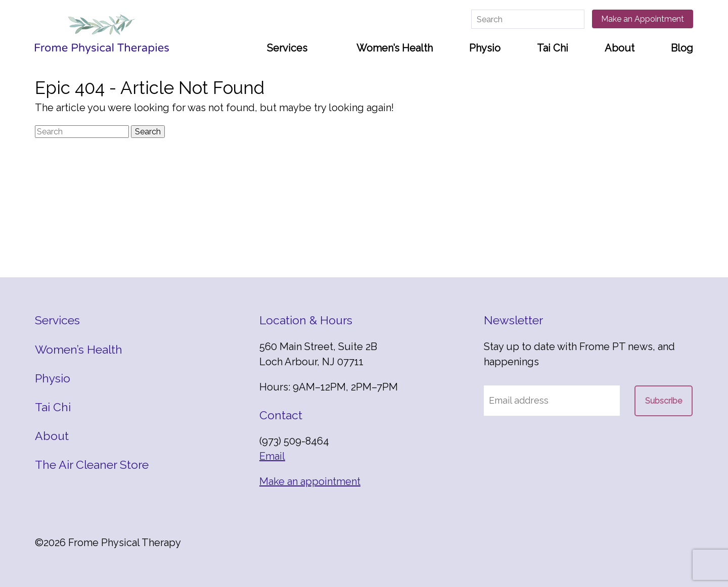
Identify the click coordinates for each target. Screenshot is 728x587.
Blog (682, 48)
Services (287, 48)
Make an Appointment (643, 19)
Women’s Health (395, 48)
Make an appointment (310, 481)
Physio (485, 48)
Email (272, 456)
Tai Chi (553, 48)
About (620, 48)
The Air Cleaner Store (92, 464)
